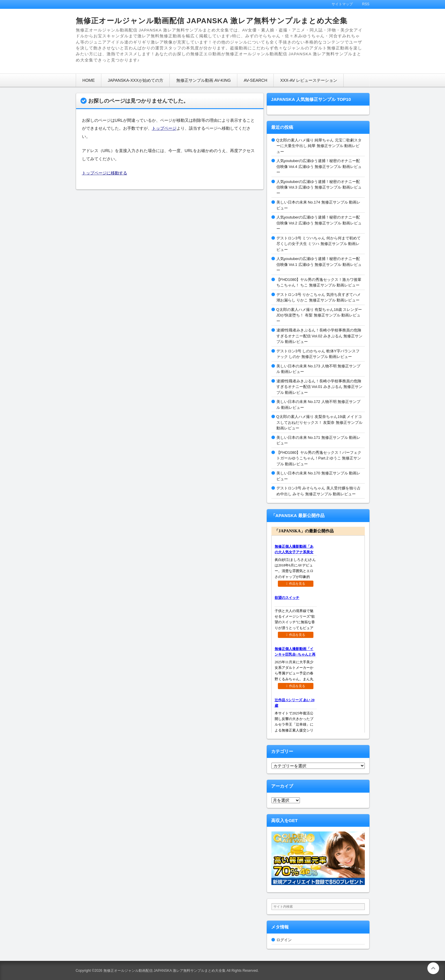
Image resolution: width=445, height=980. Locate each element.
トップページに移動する (105, 173)
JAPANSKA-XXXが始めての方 (136, 80)
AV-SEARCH (256, 80)
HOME (89, 80)
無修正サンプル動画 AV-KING (204, 80)
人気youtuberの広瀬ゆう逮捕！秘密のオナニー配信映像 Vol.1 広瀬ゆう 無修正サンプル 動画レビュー (319, 264)
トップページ (164, 128)
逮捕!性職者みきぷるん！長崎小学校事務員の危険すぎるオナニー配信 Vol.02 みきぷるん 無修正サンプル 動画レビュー (320, 336)
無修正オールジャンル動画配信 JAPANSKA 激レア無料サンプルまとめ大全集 (212, 21)
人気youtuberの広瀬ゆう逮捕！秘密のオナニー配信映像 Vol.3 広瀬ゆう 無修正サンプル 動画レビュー (319, 187)
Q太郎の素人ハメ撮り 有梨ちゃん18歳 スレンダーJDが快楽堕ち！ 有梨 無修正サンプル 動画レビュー (319, 315)
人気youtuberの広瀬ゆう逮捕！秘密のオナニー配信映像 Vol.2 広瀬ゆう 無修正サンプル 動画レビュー (319, 223)
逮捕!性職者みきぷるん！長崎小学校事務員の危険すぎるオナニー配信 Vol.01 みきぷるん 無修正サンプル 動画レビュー (320, 387)
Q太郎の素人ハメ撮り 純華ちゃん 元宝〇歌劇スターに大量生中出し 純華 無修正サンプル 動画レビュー (319, 146)
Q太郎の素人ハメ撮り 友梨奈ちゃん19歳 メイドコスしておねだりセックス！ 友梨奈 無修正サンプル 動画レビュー (319, 422)
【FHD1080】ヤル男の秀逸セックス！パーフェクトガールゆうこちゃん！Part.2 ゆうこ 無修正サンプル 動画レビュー (319, 458)
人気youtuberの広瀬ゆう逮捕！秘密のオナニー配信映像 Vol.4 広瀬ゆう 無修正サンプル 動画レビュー (319, 166)
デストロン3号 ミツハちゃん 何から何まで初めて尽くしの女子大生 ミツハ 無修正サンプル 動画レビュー (319, 244)
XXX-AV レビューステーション (309, 80)
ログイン (284, 940)
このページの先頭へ (433, 968)
